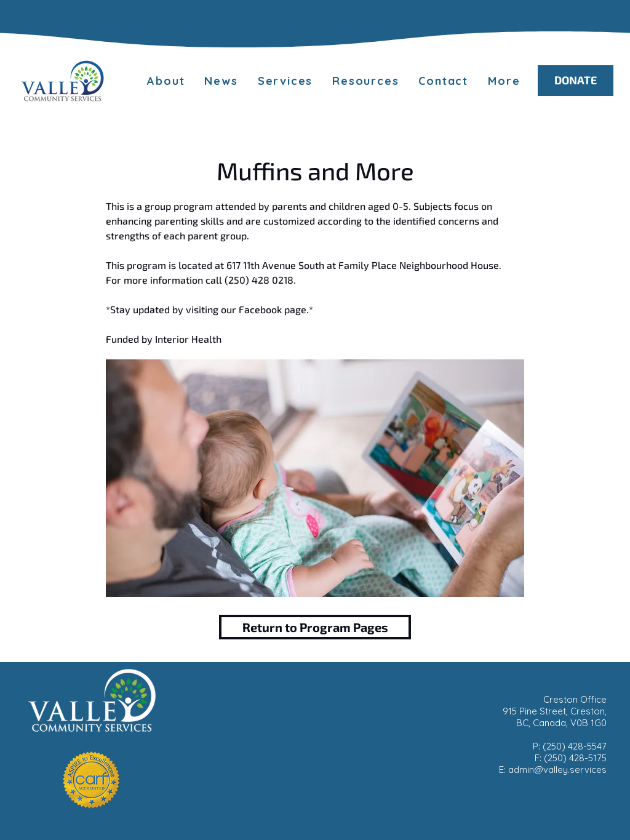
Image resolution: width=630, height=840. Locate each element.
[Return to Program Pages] (315, 627)
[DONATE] (576, 81)
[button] (504, 81)
